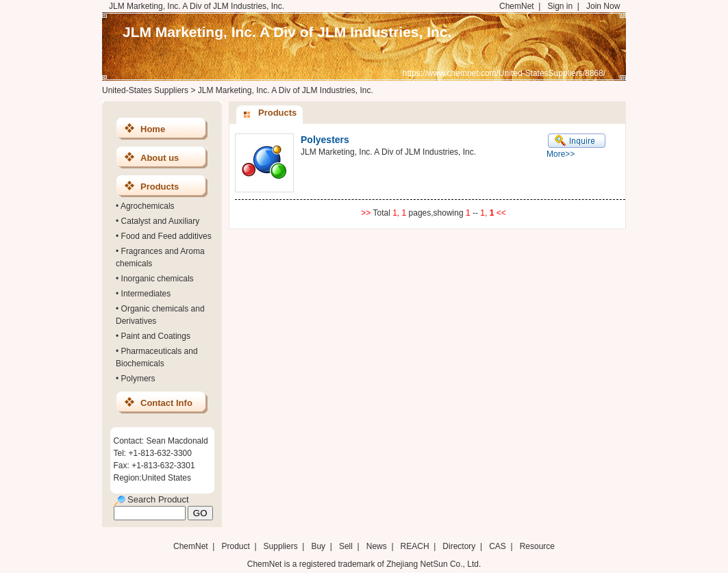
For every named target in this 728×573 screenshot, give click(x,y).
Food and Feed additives (166, 236)
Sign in (560, 6)
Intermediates (146, 294)
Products (160, 187)
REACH (415, 546)
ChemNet (517, 6)
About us (160, 158)
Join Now (603, 6)
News (377, 546)
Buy (318, 546)
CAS (498, 546)
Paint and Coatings (156, 336)
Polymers (138, 379)
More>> (561, 154)
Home (153, 129)
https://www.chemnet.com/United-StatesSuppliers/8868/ (504, 73)
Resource (537, 546)
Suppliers (281, 546)
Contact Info (166, 403)
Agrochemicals (148, 206)
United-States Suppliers (145, 90)
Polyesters (325, 140)
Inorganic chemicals (158, 279)
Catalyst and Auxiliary (161, 221)
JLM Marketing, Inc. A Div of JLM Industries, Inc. (287, 32)
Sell (346, 546)
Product (237, 546)
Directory (459, 546)
